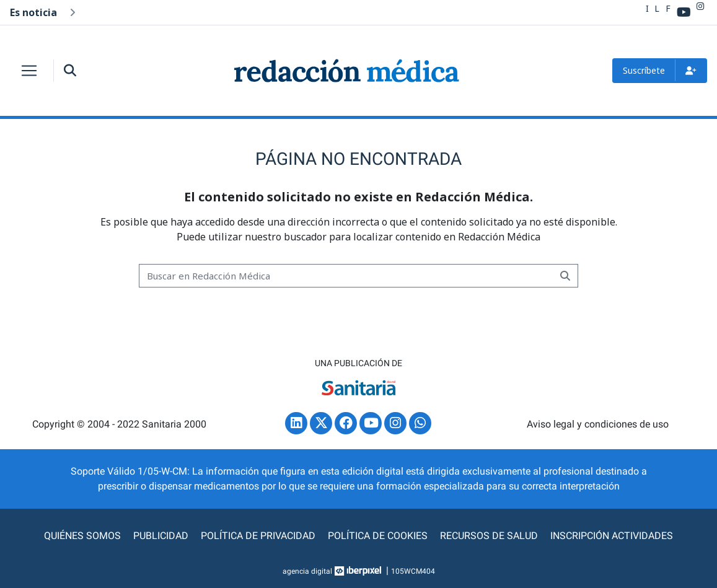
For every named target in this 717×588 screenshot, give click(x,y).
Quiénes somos (82, 536)
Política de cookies (378, 536)
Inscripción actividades (612, 536)
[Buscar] (346, 276)
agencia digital (307, 571)
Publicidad (161, 536)
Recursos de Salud (489, 536)
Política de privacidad (258, 536)
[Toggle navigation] (29, 71)
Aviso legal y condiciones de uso (598, 424)
